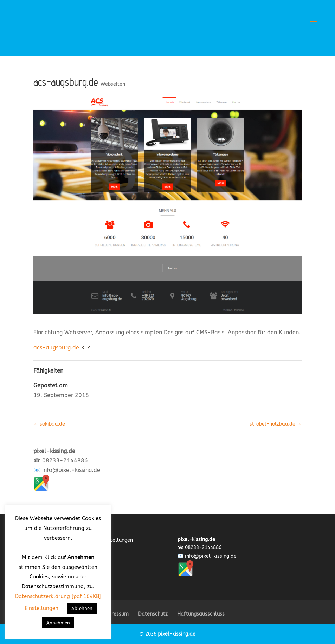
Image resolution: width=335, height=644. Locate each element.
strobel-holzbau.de (276, 424)
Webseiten (113, 84)
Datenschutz (153, 614)
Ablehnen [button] (82, 608)
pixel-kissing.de (177, 634)
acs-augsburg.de (59, 347)
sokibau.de (49, 424)
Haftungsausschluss (201, 614)
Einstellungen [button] (41, 608)
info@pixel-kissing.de (71, 470)
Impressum (115, 614)
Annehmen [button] (58, 623)
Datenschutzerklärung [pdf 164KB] (58, 596)
